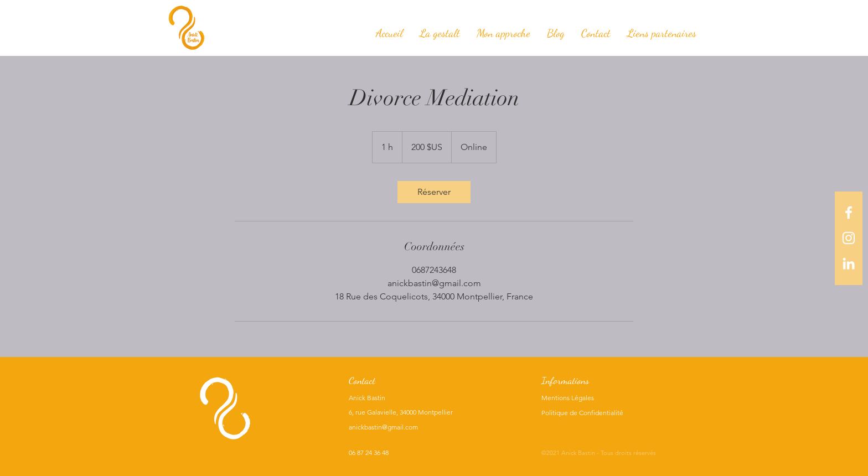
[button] (503, 33)
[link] (434, 192)
